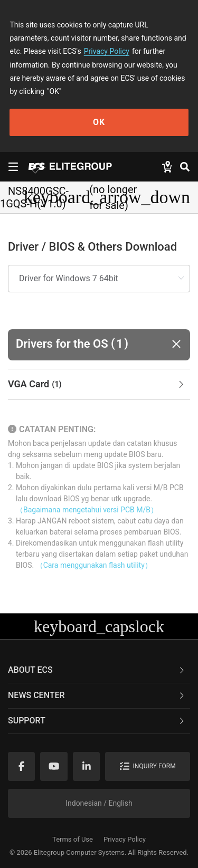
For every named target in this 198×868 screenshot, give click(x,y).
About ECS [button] (97, 670)
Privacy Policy (107, 51)
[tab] (99, 385)
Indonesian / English (99, 803)
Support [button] (97, 721)
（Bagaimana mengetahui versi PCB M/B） (87, 510)
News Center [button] (97, 695)
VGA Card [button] (97, 385)
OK (99, 122)
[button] (99, 345)
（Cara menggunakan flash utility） (94, 565)
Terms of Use (73, 839)
